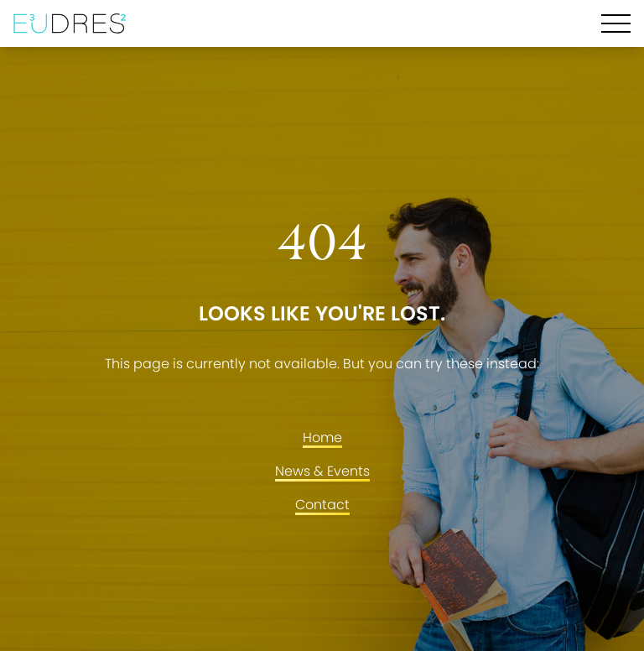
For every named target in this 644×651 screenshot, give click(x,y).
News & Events (322, 471)
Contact (322, 505)
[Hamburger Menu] (616, 23)
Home (322, 437)
